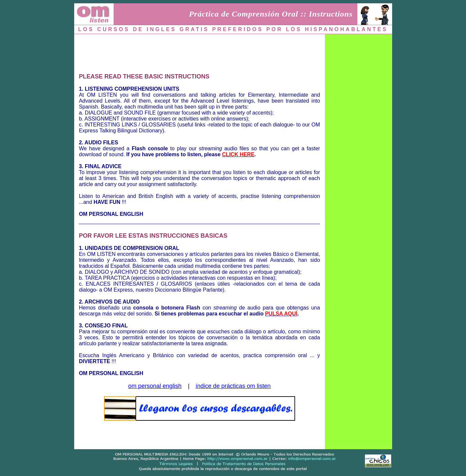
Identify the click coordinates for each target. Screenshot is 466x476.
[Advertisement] (199, 52)
